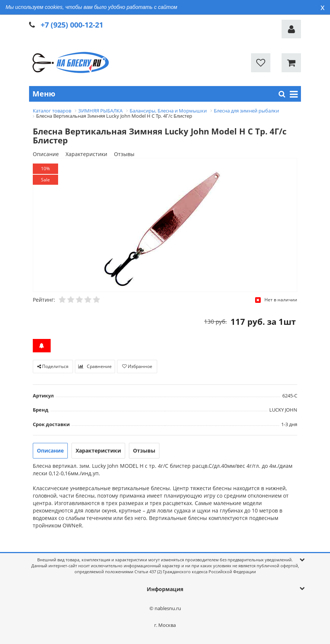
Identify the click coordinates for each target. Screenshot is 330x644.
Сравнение (95, 366)
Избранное (137, 366)
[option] (165, 226)
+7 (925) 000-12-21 (72, 25)
